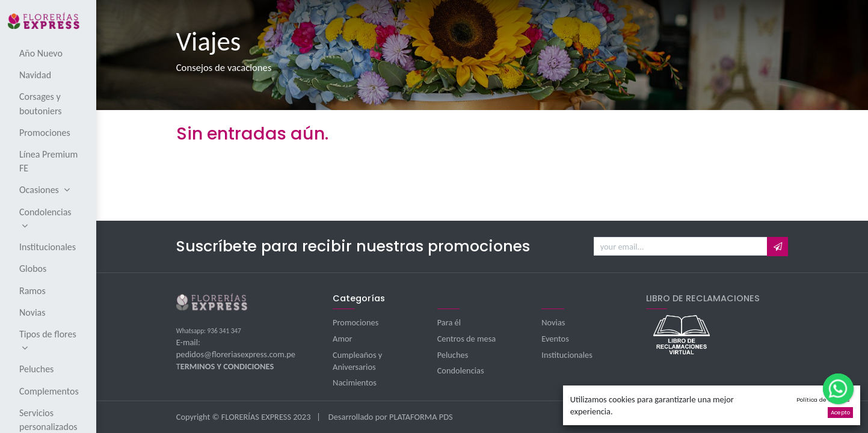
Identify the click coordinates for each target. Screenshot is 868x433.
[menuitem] (49, 53)
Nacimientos (355, 382)
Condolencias (461, 370)
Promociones (356, 322)
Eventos (555, 339)
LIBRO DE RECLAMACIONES (703, 298)
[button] (777, 247)
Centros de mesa (467, 339)
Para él (449, 322)
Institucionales (567, 355)
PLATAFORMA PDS (421, 417)
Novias (553, 322)
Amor (342, 339)
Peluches (453, 355)
